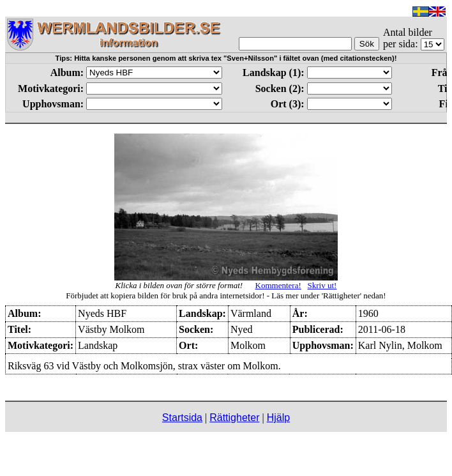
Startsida (182, 418)
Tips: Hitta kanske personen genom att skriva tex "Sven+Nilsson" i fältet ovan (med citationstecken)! (226, 58)
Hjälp (278, 418)
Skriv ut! (322, 285)
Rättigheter (234, 418)
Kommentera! (278, 285)
